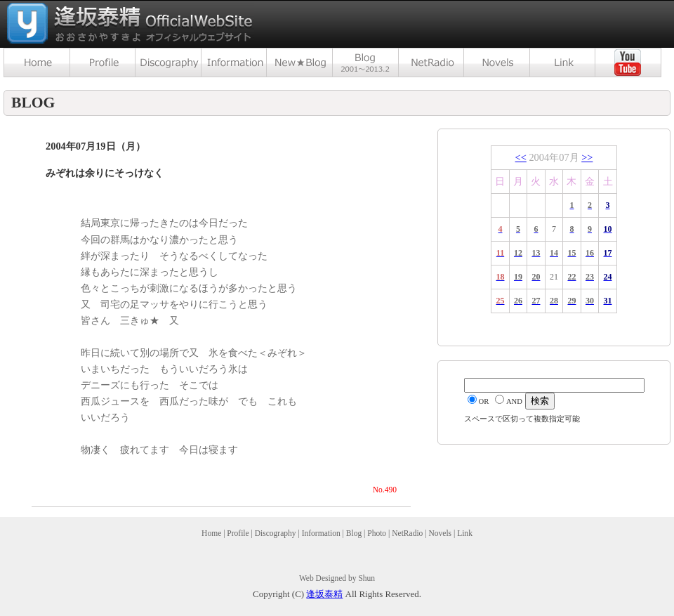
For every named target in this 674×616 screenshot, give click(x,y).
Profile (238, 533)
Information (321, 533)
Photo (377, 533)
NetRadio (407, 533)
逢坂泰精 (324, 594)
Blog (354, 533)
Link (465, 533)
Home (211, 533)
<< (521, 157)
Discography (276, 533)
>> (587, 157)
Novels (440, 533)
